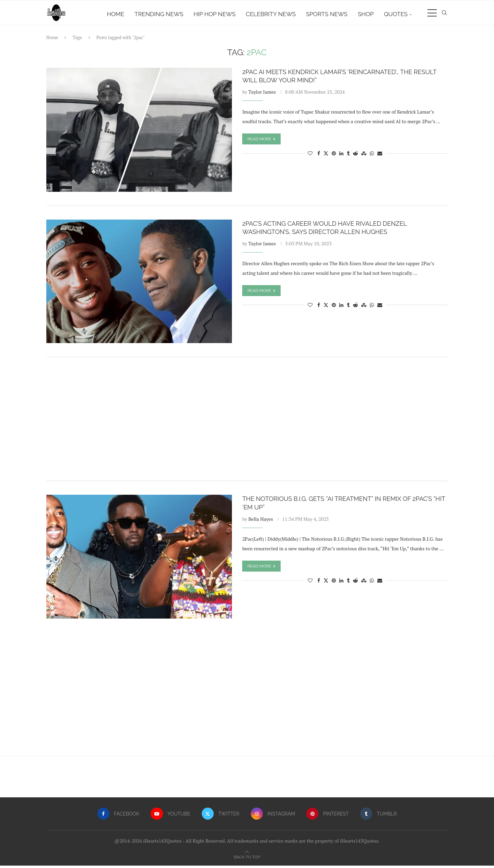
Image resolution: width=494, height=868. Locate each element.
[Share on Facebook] (319, 156)
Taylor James (262, 95)
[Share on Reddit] (355, 156)
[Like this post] (310, 156)
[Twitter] (220, 817)
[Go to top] (247, 859)
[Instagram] (273, 817)
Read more (261, 142)
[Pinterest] (328, 817)
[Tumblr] (379, 817)
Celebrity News (271, 14)
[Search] (444, 14)
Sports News (327, 14)
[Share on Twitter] (326, 156)
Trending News (159, 14)
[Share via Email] (380, 156)
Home (116, 14)
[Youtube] (170, 817)
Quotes (396, 14)
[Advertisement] (247, 422)
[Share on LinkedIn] (341, 156)
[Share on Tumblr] (348, 156)
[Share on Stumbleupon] (364, 156)
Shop (366, 14)
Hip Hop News (214, 14)
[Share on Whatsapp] (372, 156)
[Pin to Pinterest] (334, 156)
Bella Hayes (261, 521)
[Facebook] (117, 817)
